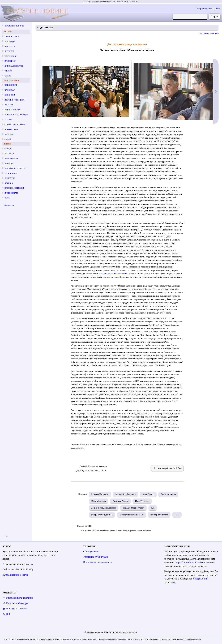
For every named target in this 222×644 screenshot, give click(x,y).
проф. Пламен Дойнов (102, 515)
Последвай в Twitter (16, 609)
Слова (8, 76)
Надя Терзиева (142, 501)
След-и (8, 148)
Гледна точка (12, 36)
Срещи (8, 139)
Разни (7, 198)
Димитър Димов (120, 501)
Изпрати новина (204, 9)
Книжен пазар (123, 1)
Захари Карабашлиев (125, 494)
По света (9, 153)
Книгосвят (111, 1)
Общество (10, 178)
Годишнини (11, 173)
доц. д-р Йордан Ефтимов (104, 508)
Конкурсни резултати (16, 168)
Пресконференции (14, 188)
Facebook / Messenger (17, 603)
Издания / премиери (15, 100)
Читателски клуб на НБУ (131, 515)
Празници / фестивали (16, 115)
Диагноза (10, 46)
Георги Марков (99, 501)
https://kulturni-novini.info (189, 562)
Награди (9, 163)
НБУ (177, 515)
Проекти (9, 134)
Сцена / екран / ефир (15, 124)
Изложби (9, 105)
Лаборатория (11, 129)
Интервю (9, 51)
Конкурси (10, 95)
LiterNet (87, 1)
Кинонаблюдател (14, 66)
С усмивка (10, 56)
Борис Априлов (168, 494)
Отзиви (8, 71)
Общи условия (91, 552)
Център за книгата (159, 515)
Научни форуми (13, 110)
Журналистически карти (15, 575)
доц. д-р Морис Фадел (133, 508)
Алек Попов (148, 494)
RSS (8, 614)
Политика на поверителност (98, 562)
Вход (218, 9)
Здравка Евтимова (100, 494)
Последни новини (14, 26)
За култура (134, 1)
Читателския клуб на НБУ (116, 273)
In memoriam (11, 193)
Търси (215, 16)
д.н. (153, 508)
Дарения (9, 183)
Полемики (10, 41)
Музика (8, 120)
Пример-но (10, 61)
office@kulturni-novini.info (20, 598)
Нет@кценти (11, 158)
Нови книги (11, 85)
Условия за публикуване (96, 557)
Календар (10, 90)
